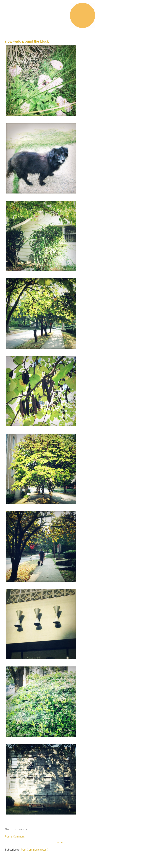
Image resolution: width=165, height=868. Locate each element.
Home (59, 842)
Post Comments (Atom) (35, 850)
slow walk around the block (27, 41)
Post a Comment (15, 837)
